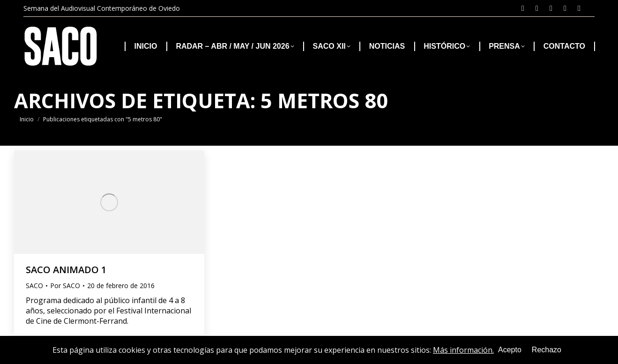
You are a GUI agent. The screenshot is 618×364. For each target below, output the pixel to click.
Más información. (463, 350)
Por (65, 286)
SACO (34, 286)
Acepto (510, 350)
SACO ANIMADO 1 (66, 270)
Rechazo (547, 350)
